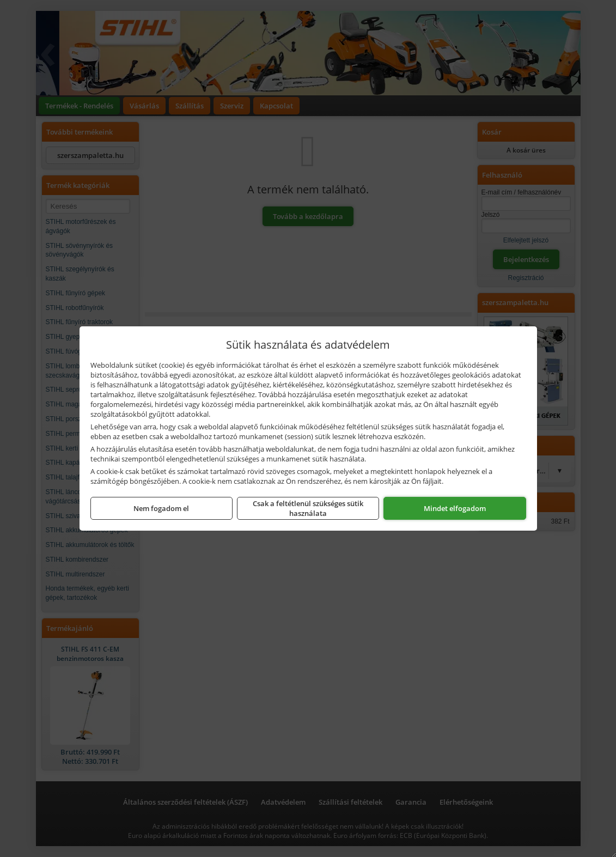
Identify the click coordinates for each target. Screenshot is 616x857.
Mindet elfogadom (455, 508)
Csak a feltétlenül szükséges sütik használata (308, 508)
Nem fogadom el (161, 508)
